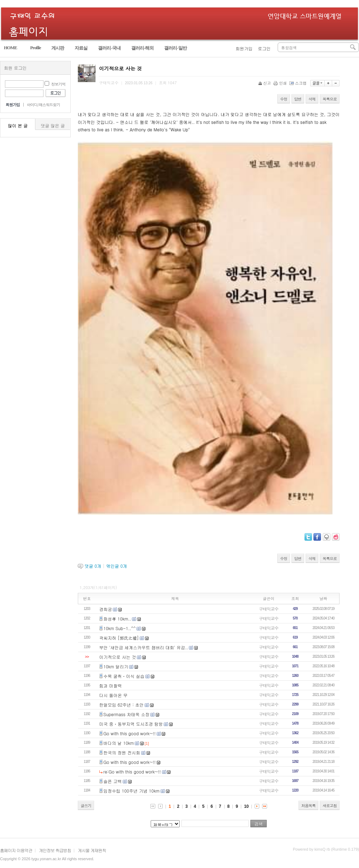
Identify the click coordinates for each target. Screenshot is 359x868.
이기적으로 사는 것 (118, 657)
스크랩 (299, 83)
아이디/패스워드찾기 (44, 105)
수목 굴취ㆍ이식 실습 (124, 676)
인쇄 (281, 83)
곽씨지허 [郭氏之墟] (119, 638)
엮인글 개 (117, 566)
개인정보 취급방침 (55, 850)
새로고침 (330, 806)
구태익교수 (269, 609)
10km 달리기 (116, 666)
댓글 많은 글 (53, 125)
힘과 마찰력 (111, 686)
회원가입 (244, 48)
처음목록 (308, 806)
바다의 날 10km (118, 743)
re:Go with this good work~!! (132, 772)
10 (246, 806)
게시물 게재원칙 (92, 850)
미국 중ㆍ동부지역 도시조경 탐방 (131, 724)
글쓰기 (86, 806)
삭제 (312, 99)
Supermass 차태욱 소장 (126, 714)
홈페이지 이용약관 (16, 850)
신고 (265, 83)
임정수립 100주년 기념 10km (131, 791)
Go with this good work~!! (129, 733)
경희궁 (106, 609)
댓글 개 (93, 566)
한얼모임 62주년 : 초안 (122, 705)
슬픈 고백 (112, 781)
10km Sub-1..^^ (119, 628)
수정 (284, 99)
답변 (298, 99)
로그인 (264, 48)
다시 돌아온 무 (114, 695)
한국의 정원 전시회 (122, 752)
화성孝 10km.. (117, 619)
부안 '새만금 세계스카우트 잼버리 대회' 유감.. (144, 647)
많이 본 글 (18, 125)
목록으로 (330, 99)
